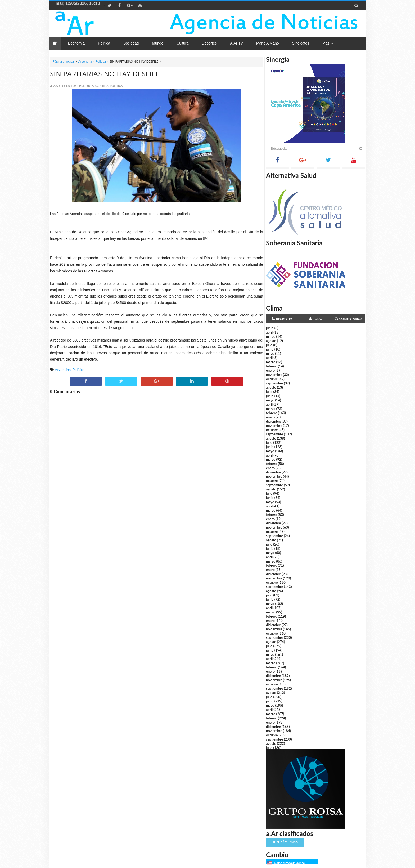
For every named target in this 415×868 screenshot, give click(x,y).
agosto (271, 341)
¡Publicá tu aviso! (285, 842)
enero (270, 370)
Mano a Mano (268, 43)
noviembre (274, 375)
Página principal (64, 61)
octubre (272, 379)
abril (269, 332)
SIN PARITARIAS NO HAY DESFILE (105, 74)
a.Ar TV (236, 43)
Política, (117, 86)
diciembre (274, 421)
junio (270, 328)
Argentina (85, 61)
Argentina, (100, 86)
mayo (270, 353)
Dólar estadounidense (289, 863)
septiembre (275, 383)
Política (101, 61)
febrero (272, 366)
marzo (271, 336)
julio (269, 345)
